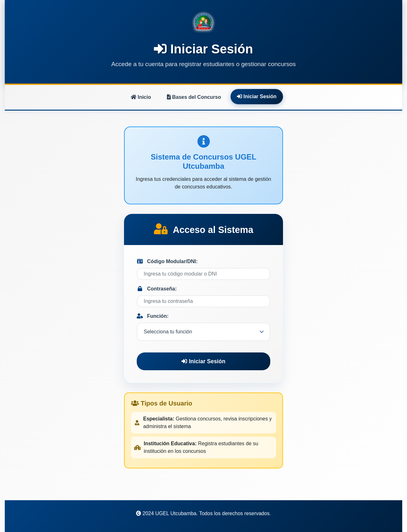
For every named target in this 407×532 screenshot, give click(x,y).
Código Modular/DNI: (167, 261)
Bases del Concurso (194, 97)
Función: (153, 316)
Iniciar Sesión (257, 96)
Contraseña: (157, 289)
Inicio (141, 97)
